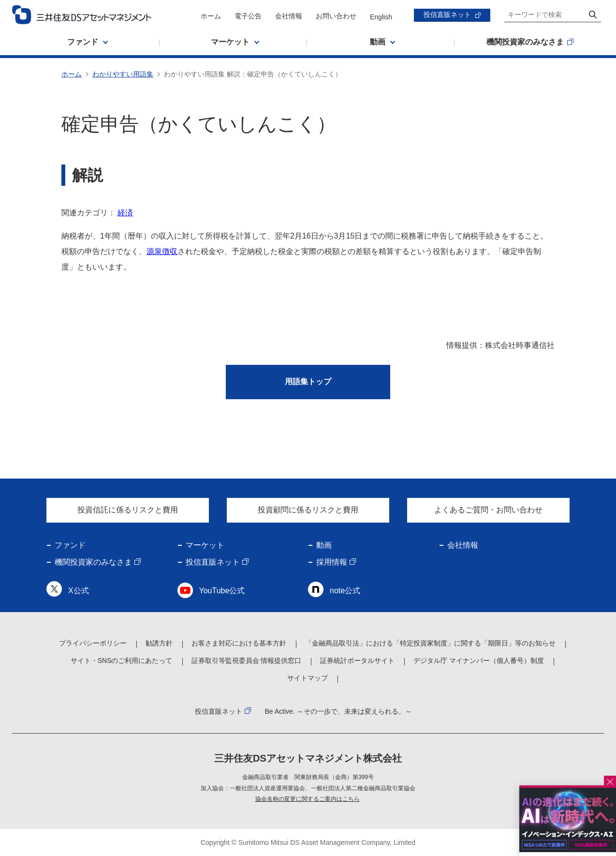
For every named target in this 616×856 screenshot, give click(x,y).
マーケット (205, 545)
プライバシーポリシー (93, 643)
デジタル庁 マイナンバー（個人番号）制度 (479, 661)
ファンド (70, 545)
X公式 (79, 591)
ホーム (211, 16)
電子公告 (248, 16)
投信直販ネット (447, 15)
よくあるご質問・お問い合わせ (488, 510)
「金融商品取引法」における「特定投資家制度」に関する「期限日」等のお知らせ (430, 643)
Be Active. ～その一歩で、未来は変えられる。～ (338, 711)
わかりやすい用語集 (123, 74)
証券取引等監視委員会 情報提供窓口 (247, 661)
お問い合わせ (336, 16)
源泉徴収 (162, 251)
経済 (125, 213)
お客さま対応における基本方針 (239, 643)
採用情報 (332, 562)
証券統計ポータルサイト (357, 661)
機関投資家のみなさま (93, 562)
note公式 (345, 591)
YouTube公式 (222, 591)
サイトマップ (308, 678)
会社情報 (289, 16)
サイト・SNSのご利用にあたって (122, 661)
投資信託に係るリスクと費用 (128, 510)
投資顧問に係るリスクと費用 (308, 510)
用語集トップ (308, 382)
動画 (324, 545)
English (381, 17)
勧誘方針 (159, 643)
